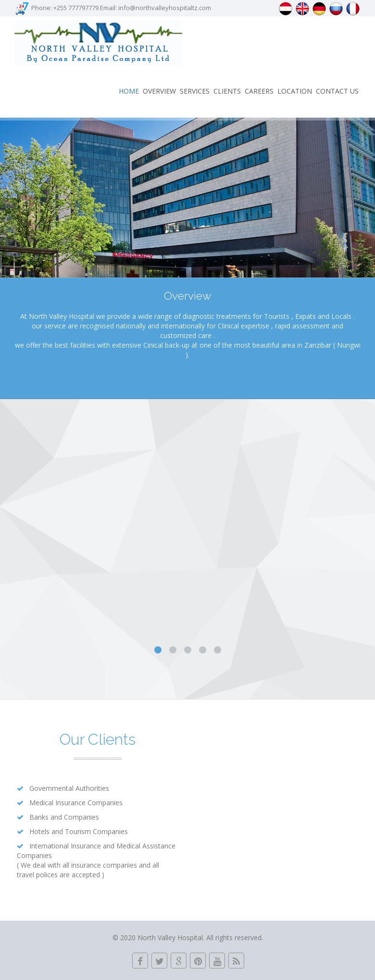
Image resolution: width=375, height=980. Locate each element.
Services (195, 91)
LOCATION (295, 91)
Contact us (337, 91)
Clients (227, 91)
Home (129, 91)
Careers (259, 91)
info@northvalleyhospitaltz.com (165, 8)
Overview (159, 91)
